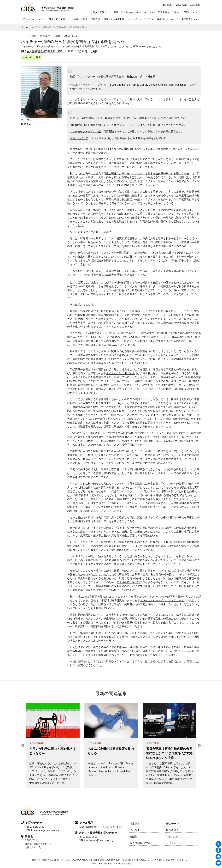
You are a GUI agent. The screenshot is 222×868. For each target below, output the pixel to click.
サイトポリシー (175, 843)
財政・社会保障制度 (114, 19)
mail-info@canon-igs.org (46, 830)
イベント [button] (149, 12)
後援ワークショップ (167, 19)
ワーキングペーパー (131, 12)
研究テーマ (173, 824)
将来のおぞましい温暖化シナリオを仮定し (115, 503)
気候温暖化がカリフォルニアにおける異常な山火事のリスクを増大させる (146, 173)
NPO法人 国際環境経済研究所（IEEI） (43, 52)
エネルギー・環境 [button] (32, 57)
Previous (23, 746)
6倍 (179, 253)
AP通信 (74, 118)
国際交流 (95, 19)
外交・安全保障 (57, 19)
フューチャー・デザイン (141, 19)
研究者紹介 (164, 12)
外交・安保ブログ (102, 12)
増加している (135, 385)
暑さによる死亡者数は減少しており (166, 381)
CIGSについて (174, 837)
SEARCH (195, 5)
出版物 (134, 837)
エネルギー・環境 (78, 19)
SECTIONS (181, 5)
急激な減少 (154, 499)
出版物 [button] (175, 12)
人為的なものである (123, 345)
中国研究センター (191, 19)
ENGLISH (168, 5)
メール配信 (86, 823)
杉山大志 (132, 76)
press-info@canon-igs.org (100, 840)
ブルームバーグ (79, 138)
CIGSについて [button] (191, 12)
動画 (116, 12)
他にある (171, 341)
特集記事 (135, 824)
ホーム (25, 27)
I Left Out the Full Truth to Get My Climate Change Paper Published (148, 85)
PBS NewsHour (79, 125)
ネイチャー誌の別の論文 (120, 373)
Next (199, 746)
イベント (135, 830)
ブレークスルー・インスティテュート (162, 600)
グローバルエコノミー (34, 19)
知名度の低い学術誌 (128, 582)
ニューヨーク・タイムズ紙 (85, 131)
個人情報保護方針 (140, 843)
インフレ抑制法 (170, 315)
